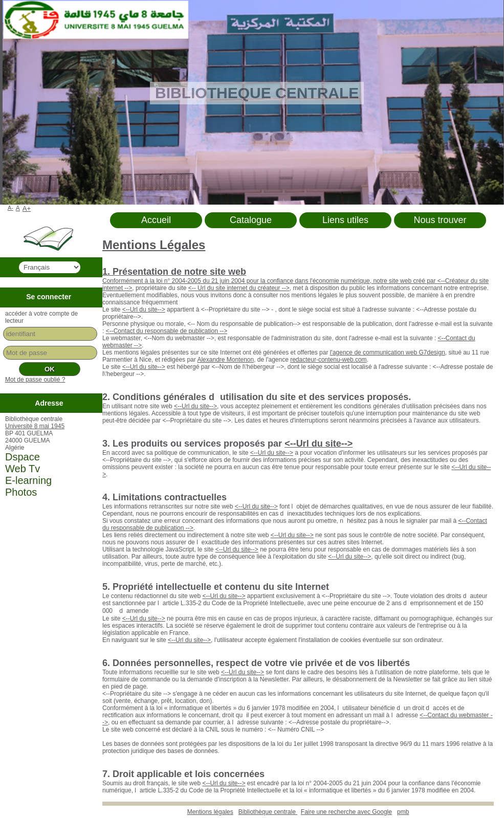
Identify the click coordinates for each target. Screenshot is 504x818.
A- (10, 208)
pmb (403, 812)
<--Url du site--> (144, 309)
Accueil (156, 220)
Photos (21, 492)
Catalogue (251, 220)
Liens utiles (345, 220)
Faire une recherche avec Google (346, 812)
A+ (27, 208)
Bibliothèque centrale (268, 812)
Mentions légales (210, 812)
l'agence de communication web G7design (388, 352)
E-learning (28, 480)
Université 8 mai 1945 (35, 426)
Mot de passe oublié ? (35, 380)
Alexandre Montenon (225, 360)
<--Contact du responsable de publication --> (167, 331)
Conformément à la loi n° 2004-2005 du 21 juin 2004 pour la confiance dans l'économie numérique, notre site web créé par (270, 281)
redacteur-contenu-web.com (328, 360)
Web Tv (23, 469)
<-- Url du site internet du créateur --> (239, 288)
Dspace (23, 457)
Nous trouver (440, 220)
